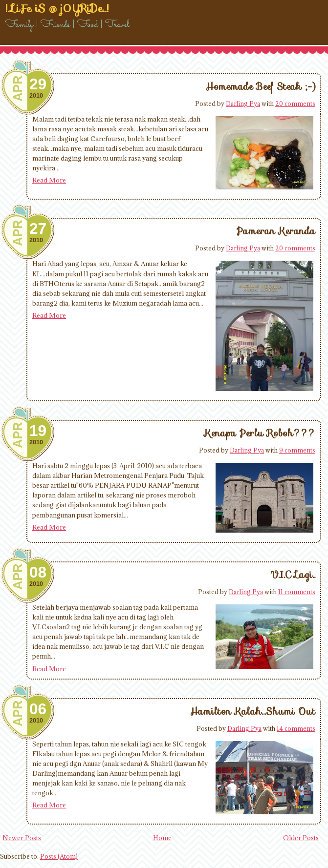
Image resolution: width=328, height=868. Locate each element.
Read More (49, 180)
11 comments (297, 592)
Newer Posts (22, 838)
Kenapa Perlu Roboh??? (260, 433)
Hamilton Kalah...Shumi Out (253, 711)
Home (162, 838)
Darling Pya (243, 103)
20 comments (295, 103)
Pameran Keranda (276, 231)
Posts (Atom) (59, 856)
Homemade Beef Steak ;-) (261, 86)
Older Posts (301, 838)
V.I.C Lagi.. (293, 575)
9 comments (297, 450)
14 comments (296, 728)
